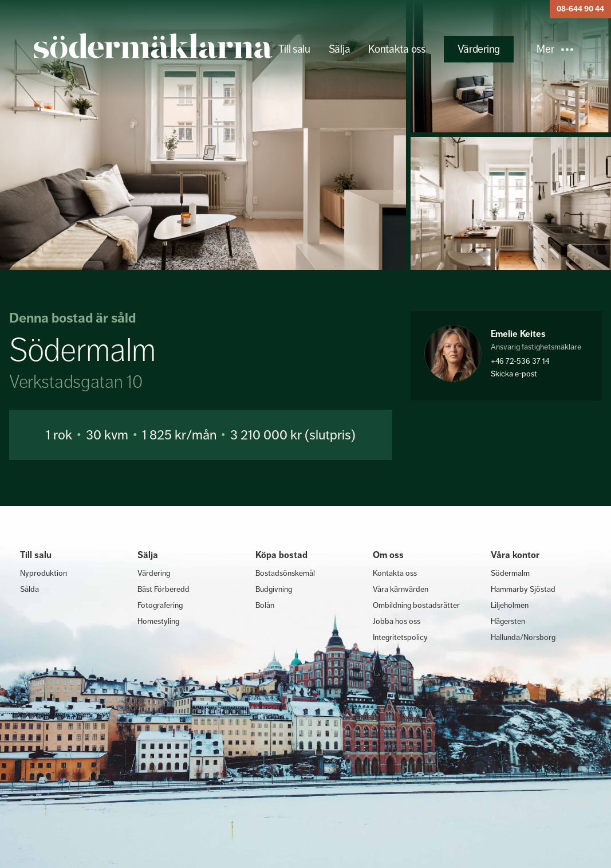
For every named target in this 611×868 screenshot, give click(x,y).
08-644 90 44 (580, 9)
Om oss (388, 555)
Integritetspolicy (400, 637)
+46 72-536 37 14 (520, 361)
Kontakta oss (397, 49)
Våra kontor (515, 555)
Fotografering (160, 605)
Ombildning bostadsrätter (416, 605)
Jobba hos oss (397, 621)
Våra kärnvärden (401, 589)
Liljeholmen (510, 605)
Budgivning (274, 589)
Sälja (340, 49)
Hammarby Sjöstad (523, 589)
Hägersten (508, 621)
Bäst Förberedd (163, 589)
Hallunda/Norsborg (523, 637)
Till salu (294, 49)
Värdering (479, 49)
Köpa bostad (281, 555)
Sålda (29, 589)
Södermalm (510, 573)
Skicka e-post (514, 374)
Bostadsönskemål (285, 573)
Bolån (265, 605)
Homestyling (158, 621)
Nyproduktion (44, 573)
